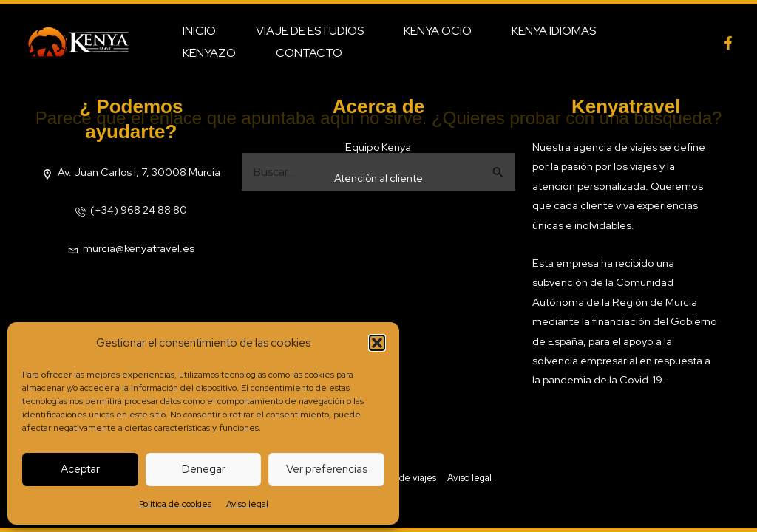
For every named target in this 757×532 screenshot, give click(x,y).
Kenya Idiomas (538, 31)
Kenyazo (642, 31)
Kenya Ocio (427, 31)
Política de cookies (175, 504)
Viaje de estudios (303, 31)
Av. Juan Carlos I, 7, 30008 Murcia (139, 172)
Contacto (214, 53)
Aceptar (80, 469)
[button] (377, 343)
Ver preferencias (327, 469)
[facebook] (728, 43)
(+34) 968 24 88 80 (139, 209)
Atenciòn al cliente (378, 178)
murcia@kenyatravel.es (139, 248)
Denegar (204, 469)
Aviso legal (247, 504)
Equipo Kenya (378, 147)
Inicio (197, 31)
